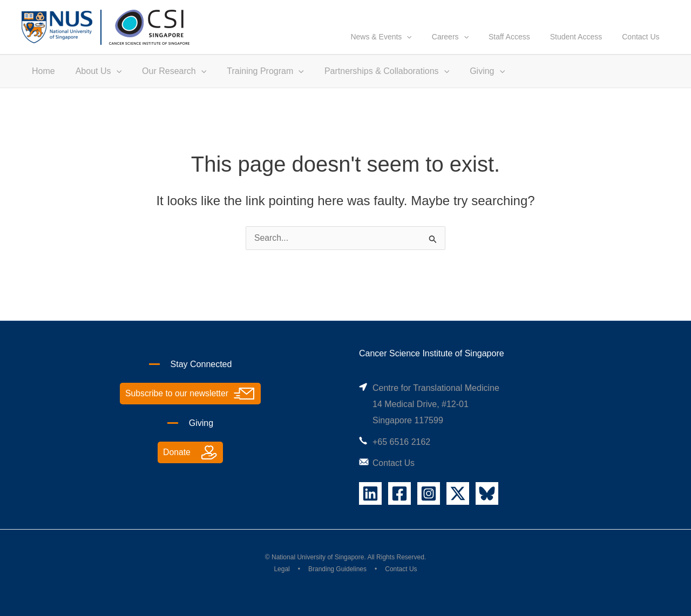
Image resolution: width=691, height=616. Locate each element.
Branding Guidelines (337, 570)
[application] (429, 47)
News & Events (403, 47)
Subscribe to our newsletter (177, 394)
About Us (94, 82)
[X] (458, 493)
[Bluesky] (487, 493)
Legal (282, 570)
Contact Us (643, 47)
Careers (467, 47)
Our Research (166, 82)
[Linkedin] (370, 493)
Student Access (583, 47)
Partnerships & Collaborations (372, 82)
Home (42, 81)
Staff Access (521, 47)
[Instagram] (429, 493)
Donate (177, 453)
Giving (469, 82)
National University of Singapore (318, 557)
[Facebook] (399, 493)
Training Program (254, 82)
